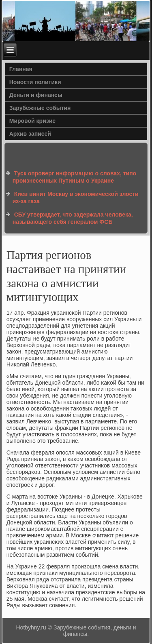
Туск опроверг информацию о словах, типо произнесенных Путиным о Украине (74, 177)
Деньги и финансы (36, 95)
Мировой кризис (32, 121)
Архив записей (30, 134)
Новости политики (35, 82)
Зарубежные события (40, 108)
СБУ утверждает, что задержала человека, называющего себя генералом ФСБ (73, 218)
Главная (21, 69)
